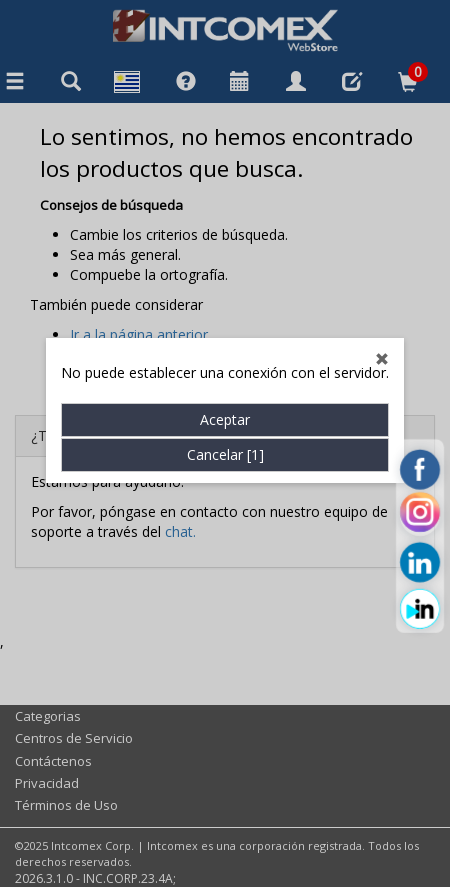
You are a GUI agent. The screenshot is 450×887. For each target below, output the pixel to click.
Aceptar (225, 405)
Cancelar (225, 440)
